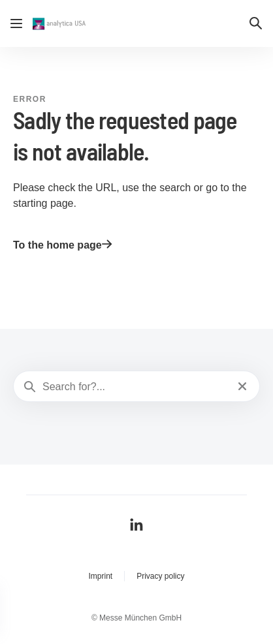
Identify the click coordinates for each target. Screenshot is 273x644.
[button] (256, 23)
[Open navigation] (16, 23)
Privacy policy (160, 576)
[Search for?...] (135, 387)
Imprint (100, 576)
